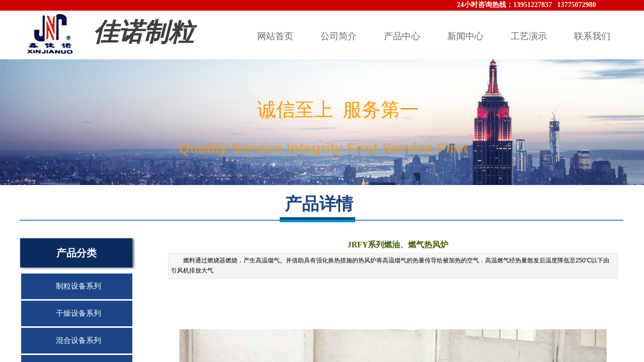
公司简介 (339, 36)
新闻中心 (465, 36)
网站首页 (275, 36)
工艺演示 (529, 36)
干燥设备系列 (78, 313)
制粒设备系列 (78, 286)
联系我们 (592, 36)
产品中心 (402, 36)
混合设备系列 (78, 340)
